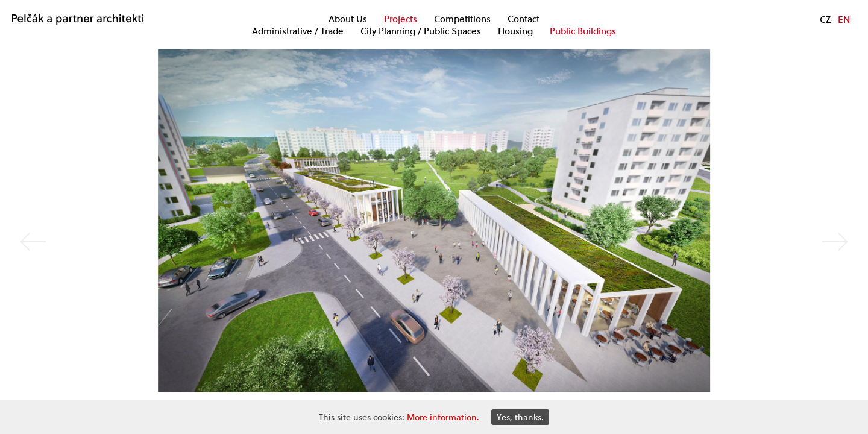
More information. (443, 417)
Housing (515, 31)
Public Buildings (583, 31)
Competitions (462, 19)
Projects (401, 19)
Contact (524, 19)
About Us (348, 19)
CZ (825, 19)
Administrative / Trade (298, 31)
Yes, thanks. (520, 417)
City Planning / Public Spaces (421, 31)
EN (844, 19)
